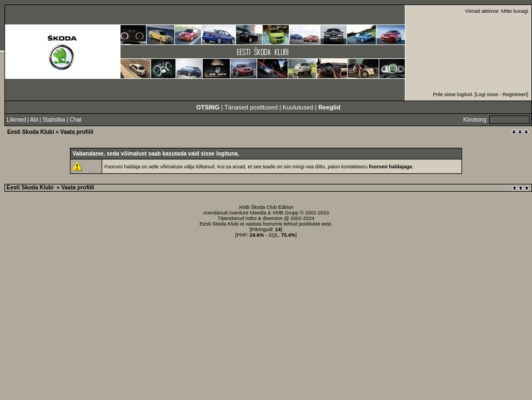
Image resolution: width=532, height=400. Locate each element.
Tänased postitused (251, 107)
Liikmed (16, 120)
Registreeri (515, 94)
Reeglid (329, 107)
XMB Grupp (286, 213)
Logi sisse (487, 94)
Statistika (54, 120)
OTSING (208, 107)
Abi (34, 120)
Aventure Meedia (248, 213)
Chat (75, 120)
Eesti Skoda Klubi (31, 132)
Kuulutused (298, 107)
